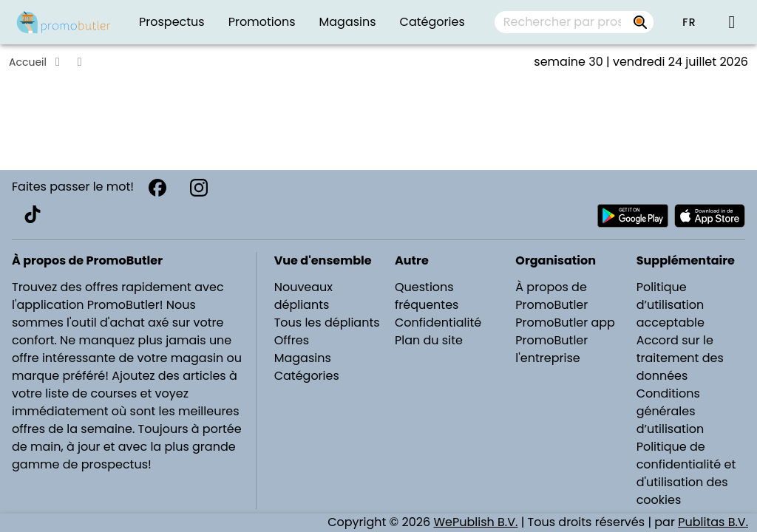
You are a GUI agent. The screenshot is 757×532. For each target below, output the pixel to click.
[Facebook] (157, 188)
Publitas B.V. (713, 522)
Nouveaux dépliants (303, 296)
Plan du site (429, 340)
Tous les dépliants (327, 323)
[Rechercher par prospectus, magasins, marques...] (640, 22)
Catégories (307, 376)
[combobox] (574, 22)
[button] (689, 22)
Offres (292, 340)
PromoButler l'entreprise (551, 349)
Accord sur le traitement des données (680, 358)
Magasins (303, 358)
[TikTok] (33, 214)
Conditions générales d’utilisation (671, 411)
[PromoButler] (64, 22)
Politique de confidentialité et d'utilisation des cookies (686, 473)
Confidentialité (438, 323)
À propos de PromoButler (551, 296)
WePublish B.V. (475, 522)
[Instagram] (199, 188)
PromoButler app (565, 323)
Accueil (28, 62)
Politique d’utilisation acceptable (671, 305)
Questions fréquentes (427, 296)
